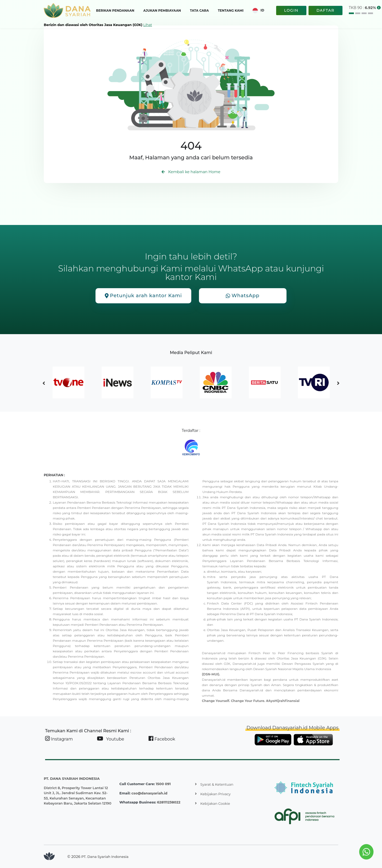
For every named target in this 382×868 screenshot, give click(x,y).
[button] (379, 8)
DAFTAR (325, 10)
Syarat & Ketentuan (217, 784)
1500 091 (163, 784)
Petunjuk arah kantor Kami (143, 296)
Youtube (110, 739)
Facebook (162, 739)
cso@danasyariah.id (149, 793)
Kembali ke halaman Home (191, 172)
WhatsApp (243, 296)
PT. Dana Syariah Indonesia (105, 857)
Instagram (59, 739)
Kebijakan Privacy (215, 794)
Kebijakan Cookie (215, 803)
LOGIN (291, 10)
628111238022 (169, 802)
